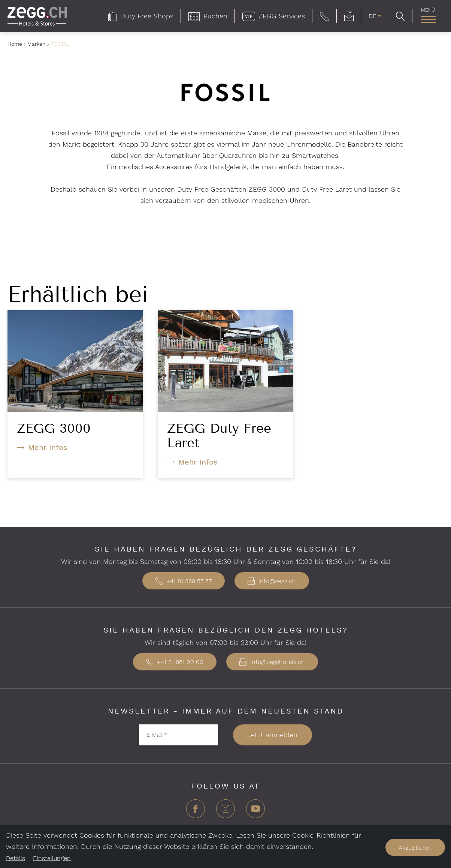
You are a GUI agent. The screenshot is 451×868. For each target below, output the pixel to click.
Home (15, 44)
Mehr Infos (48, 447)
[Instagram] (225, 812)
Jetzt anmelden (272, 735)
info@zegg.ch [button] (272, 581)
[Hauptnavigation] (428, 19)
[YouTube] (255, 812)
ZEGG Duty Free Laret (219, 435)
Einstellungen (52, 858)
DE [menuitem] (373, 16)
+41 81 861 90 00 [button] (175, 662)
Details (16, 858)
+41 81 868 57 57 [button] (184, 581)
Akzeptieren (415, 848)
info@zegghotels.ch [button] (272, 662)
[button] (325, 16)
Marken (36, 44)
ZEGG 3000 (54, 428)
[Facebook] (196, 812)
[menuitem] (141, 16)
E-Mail (157, 735)
